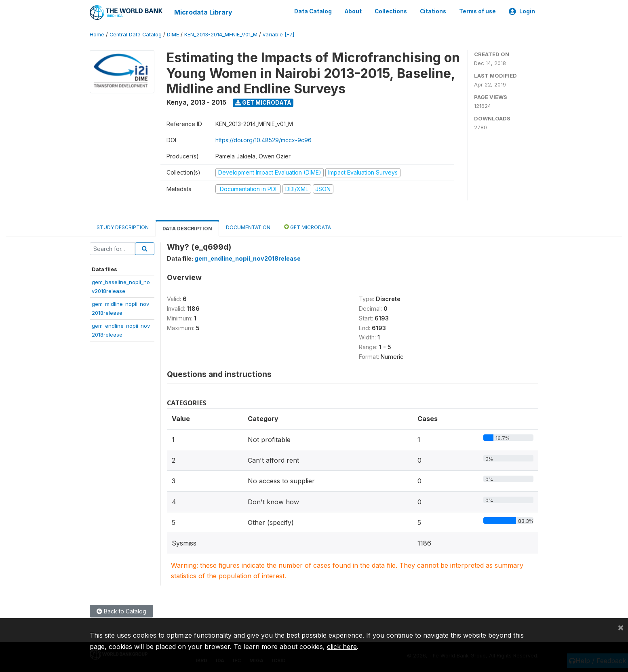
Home (97, 34)
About (353, 11)
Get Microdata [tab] (308, 226)
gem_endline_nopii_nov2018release (248, 258)
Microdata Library (203, 12)
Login (522, 11)
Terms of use (477, 11)
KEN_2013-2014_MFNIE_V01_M (221, 34)
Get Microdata (263, 102)
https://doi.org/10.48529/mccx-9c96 (263, 140)
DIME (173, 34)
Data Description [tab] (187, 228)
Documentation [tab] (248, 227)
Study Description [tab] (123, 227)
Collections (391, 11)
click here (342, 647)
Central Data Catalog (136, 34)
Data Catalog (313, 11)
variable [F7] (278, 34)
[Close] (621, 627)
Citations (433, 11)
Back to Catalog (121, 610)
